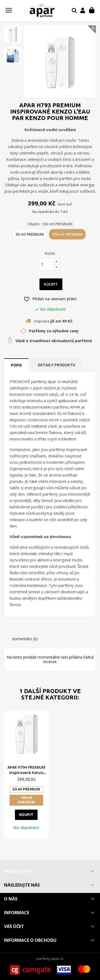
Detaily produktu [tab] (57, 365)
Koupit (51, 284)
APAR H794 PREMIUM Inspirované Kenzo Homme (26, 773)
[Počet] (46, 264)
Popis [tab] (16, 365)
